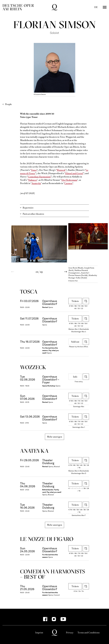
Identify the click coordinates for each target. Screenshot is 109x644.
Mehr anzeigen (55, 437)
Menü (105, 7)
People (8, 104)
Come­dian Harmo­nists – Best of (53, 574)
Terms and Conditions (89, 633)
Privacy (70, 633)
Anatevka (36, 183)
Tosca (34, 170)
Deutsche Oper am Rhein (18, 7)
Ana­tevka (34, 451)
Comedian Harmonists (39, 177)
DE (96, 7)
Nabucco (32, 180)
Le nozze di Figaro (47, 539)
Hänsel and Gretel (74, 173)
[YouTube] (63, 619)
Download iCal (86, 301)
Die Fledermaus (69, 180)
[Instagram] (54, 619)
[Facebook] (45, 619)
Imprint (39, 633)
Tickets (75, 301)
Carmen (68, 183)
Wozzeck (61, 170)
